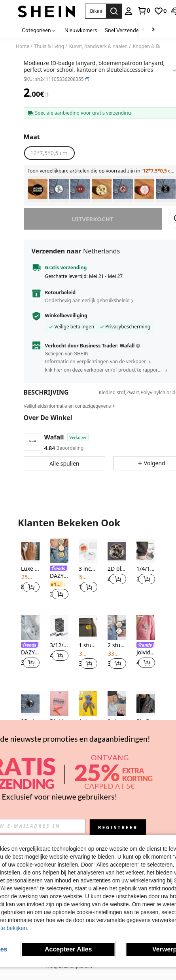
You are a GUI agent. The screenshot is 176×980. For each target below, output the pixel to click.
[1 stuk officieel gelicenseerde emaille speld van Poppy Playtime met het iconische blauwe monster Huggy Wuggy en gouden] (88, 704)
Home (23, 46)
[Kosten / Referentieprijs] (47, 95)
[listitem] (38, 189)
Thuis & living (49, 46)
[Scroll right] (153, 30)
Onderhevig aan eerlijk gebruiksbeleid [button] (87, 300)
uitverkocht (93, 219)
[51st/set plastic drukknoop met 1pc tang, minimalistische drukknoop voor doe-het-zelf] (59, 704)
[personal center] (129, 11)
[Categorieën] (39, 30)
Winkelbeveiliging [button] (66, 316)
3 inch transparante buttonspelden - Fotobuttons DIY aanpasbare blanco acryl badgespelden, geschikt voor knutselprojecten (88, 569)
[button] (96, 11)
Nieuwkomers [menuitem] (81, 30)
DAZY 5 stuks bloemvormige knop (30, 653)
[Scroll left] (144, 30)
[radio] (49, 153)
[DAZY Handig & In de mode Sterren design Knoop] (59, 551)
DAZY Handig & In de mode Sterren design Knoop (59, 576)
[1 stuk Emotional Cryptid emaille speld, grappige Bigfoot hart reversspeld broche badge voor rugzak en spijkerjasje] (123, 189)
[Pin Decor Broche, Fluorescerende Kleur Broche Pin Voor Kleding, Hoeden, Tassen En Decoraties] (146, 704)
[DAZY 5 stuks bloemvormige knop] (30, 627)
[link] (144, 11)
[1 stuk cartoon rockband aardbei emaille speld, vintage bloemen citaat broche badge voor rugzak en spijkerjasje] (102, 189)
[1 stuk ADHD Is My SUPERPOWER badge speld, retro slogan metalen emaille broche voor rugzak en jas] (38, 189)
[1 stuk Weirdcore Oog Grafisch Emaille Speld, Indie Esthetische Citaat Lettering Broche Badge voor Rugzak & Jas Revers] (80, 189)
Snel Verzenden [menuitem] (123, 30)
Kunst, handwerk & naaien (98, 46)
